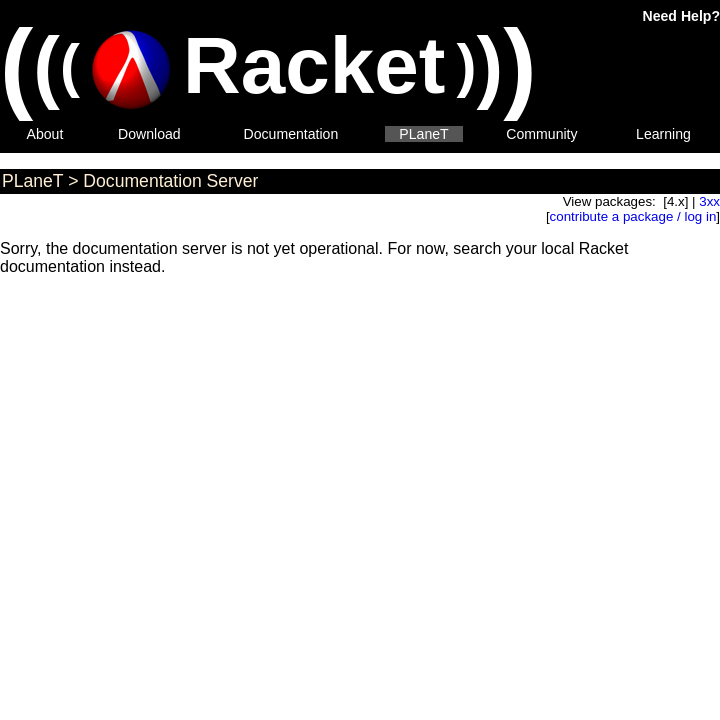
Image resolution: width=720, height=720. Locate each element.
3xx (709, 201)
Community (541, 134)
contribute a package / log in (633, 216)
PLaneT (423, 134)
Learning (663, 134)
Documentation (291, 134)
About (45, 134)
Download (149, 134)
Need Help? (681, 16)
